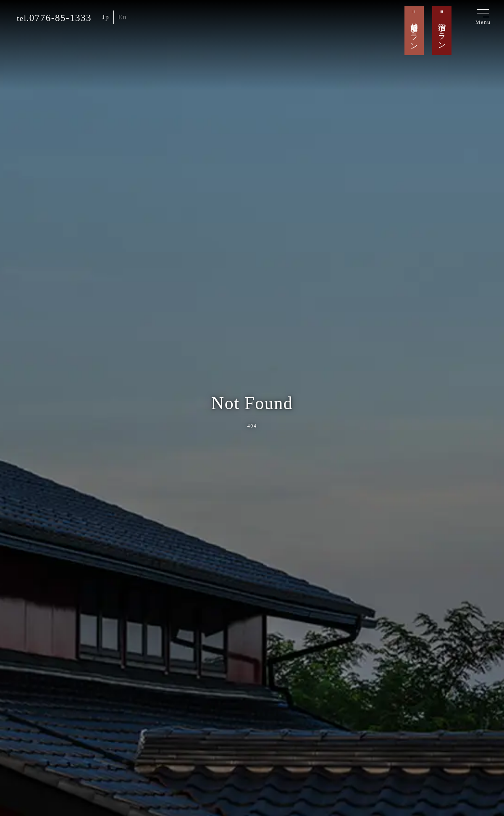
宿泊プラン (442, 32)
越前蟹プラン (414, 32)
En (122, 17)
